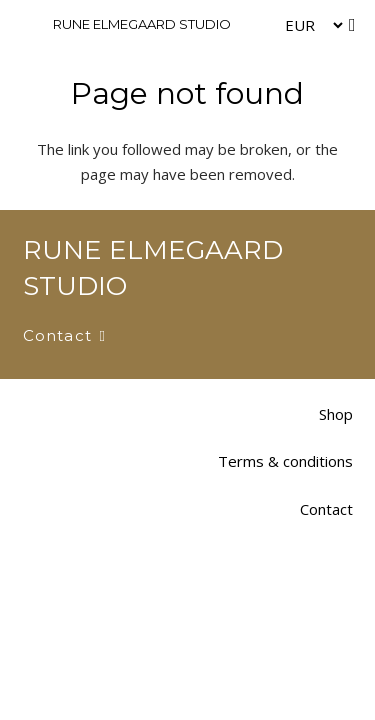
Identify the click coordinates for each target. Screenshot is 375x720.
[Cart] (352, 25)
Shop (336, 414)
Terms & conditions (285, 461)
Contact (326, 509)
